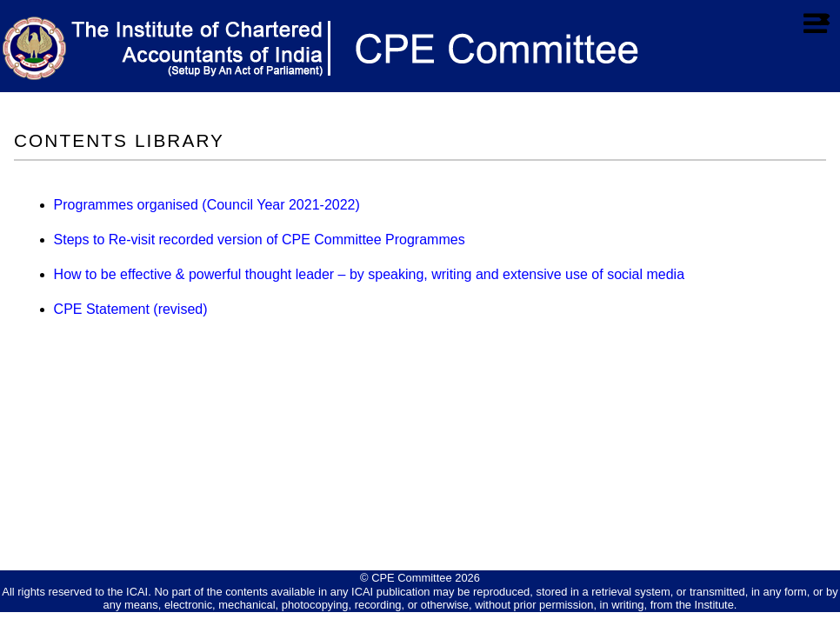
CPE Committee (412, 578)
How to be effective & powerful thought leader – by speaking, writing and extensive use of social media (369, 274)
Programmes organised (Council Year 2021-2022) (207, 205)
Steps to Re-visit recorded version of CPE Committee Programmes (260, 240)
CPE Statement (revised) (131, 309)
